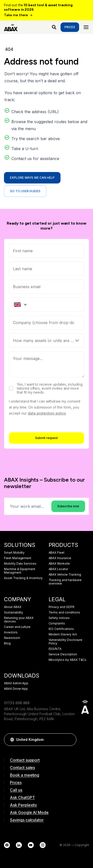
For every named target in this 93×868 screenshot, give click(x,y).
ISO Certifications (61, 629)
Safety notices (59, 618)
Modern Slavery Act (63, 634)
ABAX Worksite (59, 564)
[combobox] (46, 323)
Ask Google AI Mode (29, 812)
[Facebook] (7, 845)
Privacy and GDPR (62, 607)
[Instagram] (43, 845)
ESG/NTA (55, 649)
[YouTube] (31, 845)
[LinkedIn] (19, 845)
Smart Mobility (14, 553)
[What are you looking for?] (54, 27)
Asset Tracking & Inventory (23, 578)
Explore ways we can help (32, 178)
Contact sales (22, 768)
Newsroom (12, 638)
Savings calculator (27, 820)
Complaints (57, 623)
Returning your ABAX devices (19, 620)
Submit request (46, 438)
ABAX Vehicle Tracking (65, 575)
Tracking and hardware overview (65, 582)
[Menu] (86, 27)
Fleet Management (18, 558)
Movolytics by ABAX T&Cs (68, 660)
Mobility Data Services (20, 564)
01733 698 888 (17, 703)
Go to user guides (25, 191)
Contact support (25, 760)
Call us (16, 790)
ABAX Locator (58, 569)
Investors (11, 632)
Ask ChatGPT (22, 797)
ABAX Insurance (60, 558)
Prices (70, 27)
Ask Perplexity (23, 805)
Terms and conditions (64, 612)
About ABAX (13, 607)
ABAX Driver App (16, 689)
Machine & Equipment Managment (20, 571)
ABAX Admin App (16, 683)
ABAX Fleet (57, 553)
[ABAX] (11, 27)
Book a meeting (25, 775)
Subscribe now (68, 506)
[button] (70, 740)
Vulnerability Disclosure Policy (66, 642)
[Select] (46, 341)
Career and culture (17, 627)
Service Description (63, 654)
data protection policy (47, 413)
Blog (7, 643)
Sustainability (14, 612)
